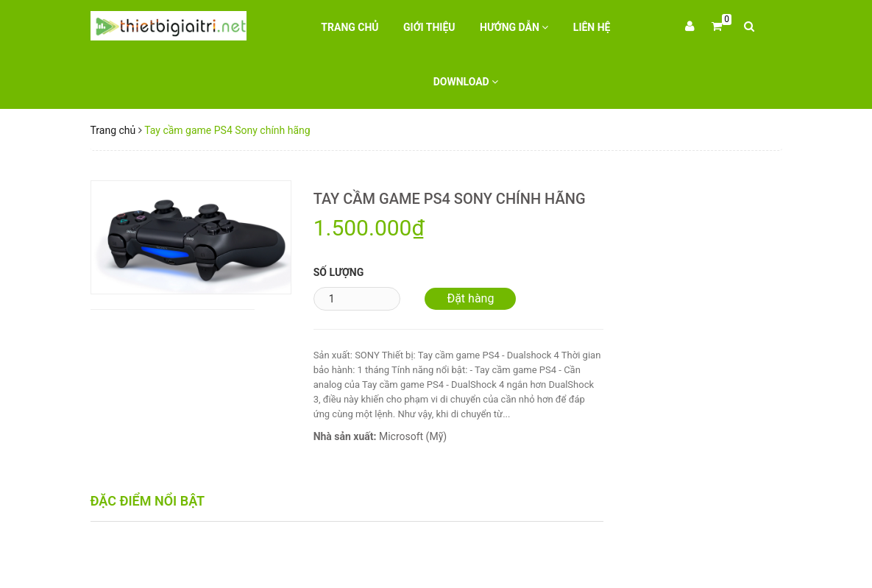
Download (466, 82)
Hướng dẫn (514, 27)
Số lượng (339, 272)
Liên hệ (592, 27)
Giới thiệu (429, 27)
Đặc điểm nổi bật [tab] (148, 501)
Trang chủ (350, 27)
